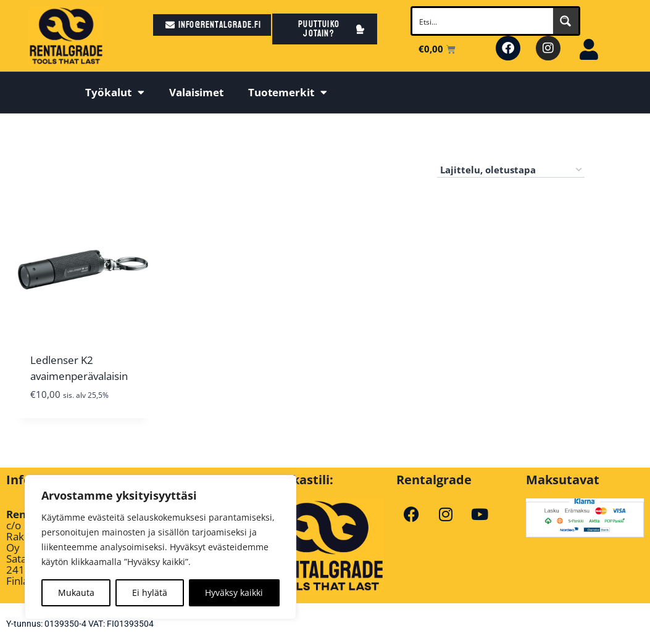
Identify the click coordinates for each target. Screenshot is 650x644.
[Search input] (483, 21)
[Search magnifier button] (565, 21)
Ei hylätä (150, 592)
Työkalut (115, 92)
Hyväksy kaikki (234, 592)
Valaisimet (196, 92)
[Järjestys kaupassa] (511, 170)
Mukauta (76, 592)
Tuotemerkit (288, 92)
